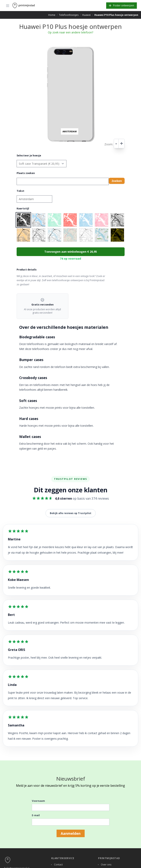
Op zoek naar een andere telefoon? (70, 32)
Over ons (106, 865)
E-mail (36, 815)
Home (52, 15)
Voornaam (38, 801)
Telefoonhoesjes (69, 15)
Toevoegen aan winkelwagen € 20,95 (71, 252)
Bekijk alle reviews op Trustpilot (71, 513)
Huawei (86, 15)
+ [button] (46, 46)
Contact (58, 865)
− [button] (46, 49)
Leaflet (94, 144)
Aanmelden (71, 833)
